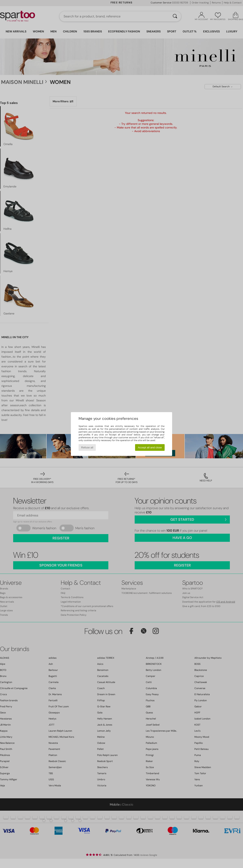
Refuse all (87, 447)
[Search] (175, 16)
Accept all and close (150, 447)
